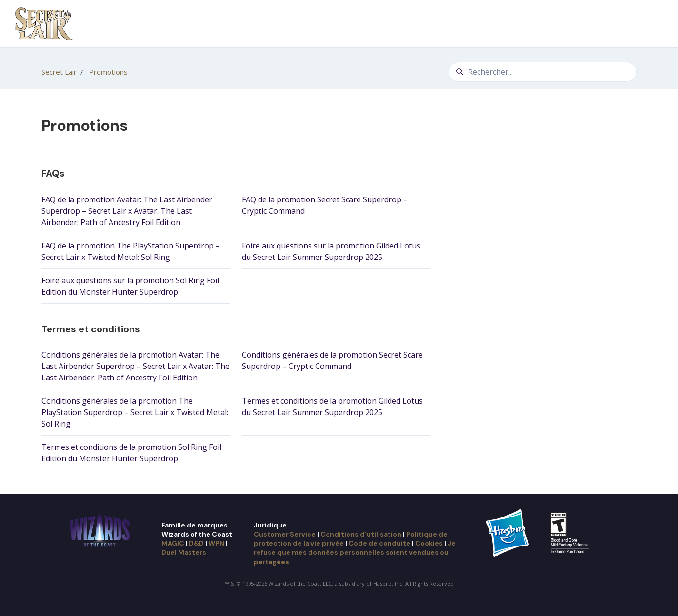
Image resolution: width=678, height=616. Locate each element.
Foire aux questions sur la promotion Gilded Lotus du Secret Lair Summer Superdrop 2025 (331, 251)
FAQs (53, 173)
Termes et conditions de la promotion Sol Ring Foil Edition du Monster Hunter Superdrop (131, 453)
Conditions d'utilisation (361, 534)
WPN (216, 543)
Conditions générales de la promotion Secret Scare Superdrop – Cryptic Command (332, 360)
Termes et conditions (91, 329)
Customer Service (285, 534)
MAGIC (173, 543)
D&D (196, 543)
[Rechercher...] (543, 72)
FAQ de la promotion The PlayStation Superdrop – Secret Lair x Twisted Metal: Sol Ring (131, 251)
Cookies (429, 543)
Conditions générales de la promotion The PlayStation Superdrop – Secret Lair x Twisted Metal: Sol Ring (135, 412)
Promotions (108, 72)
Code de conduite (379, 543)
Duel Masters (184, 552)
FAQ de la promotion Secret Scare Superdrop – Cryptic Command (325, 205)
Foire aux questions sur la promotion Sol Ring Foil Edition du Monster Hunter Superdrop (130, 286)
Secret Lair (59, 72)
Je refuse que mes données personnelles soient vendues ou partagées (355, 552)
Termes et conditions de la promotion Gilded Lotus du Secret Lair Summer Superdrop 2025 (332, 407)
